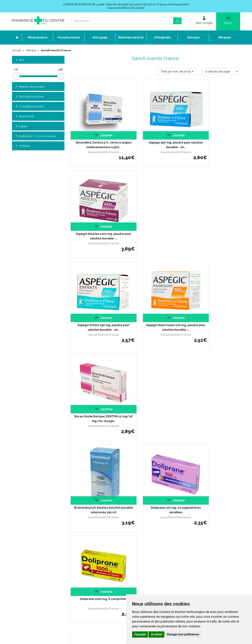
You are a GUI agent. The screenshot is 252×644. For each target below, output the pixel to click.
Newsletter (97, 533)
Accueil (17, 50)
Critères (22, 146)
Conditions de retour (180, 511)
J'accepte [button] (140, 634)
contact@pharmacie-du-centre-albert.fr (41, 538)
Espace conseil (99, 529)
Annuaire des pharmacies (105, 561)
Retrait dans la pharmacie (183, 500)
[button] (177, 72)
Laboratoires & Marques (104, 522)
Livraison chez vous (180, 504)
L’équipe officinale (100, 507)
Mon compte (98, 555)
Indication (36, 136)
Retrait (38, 443)
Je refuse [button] (156, 634)
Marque (32, 50)
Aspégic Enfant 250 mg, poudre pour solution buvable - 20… (97, 220)
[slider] (16, 77)
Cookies (95, 547)
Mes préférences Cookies (105, 551)
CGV (93, 536)
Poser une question (101, 518)
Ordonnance (98, 511)
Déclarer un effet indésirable (107, 514)
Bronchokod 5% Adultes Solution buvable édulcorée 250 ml (97, 304)
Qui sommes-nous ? (102, 504)
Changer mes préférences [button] (183, 634)
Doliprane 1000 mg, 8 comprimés (214, 302)
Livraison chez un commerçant (187, 507)
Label (21, 127)
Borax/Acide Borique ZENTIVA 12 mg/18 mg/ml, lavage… (214, 220)
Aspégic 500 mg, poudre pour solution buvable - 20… (155, 137)
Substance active (29, 97)
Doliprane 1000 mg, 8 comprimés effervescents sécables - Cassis (97, 387)
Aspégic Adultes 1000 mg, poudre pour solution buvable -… (214, 137)
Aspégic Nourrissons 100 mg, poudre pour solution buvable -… (155, 220)
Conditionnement (29, 107)
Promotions (97, 525)
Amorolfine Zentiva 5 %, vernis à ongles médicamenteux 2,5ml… (97, 137)
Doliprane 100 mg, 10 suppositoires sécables (155, 304)
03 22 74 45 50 (26, 531)
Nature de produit (30, 87)
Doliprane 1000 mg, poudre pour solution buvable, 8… (214, 387)
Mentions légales (100, 540)
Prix (20, 60)
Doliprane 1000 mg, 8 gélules (155, 385)
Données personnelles (103, 544)
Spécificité (24, 117)
